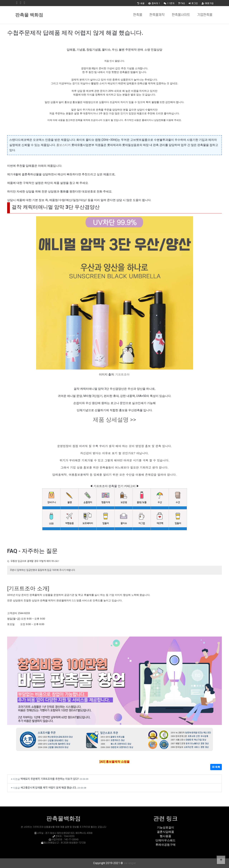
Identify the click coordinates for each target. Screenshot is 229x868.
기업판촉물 (205, 15)
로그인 (193, 3)
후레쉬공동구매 (165, 845)
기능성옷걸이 (165, 827)
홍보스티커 (64, 145)
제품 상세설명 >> (114, 420)
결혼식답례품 (165, 832)
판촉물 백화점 (29, 15)
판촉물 (138, 15)
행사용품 (165, 836)
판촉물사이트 (181, 15)
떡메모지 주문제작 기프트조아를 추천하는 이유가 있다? (50, 779)
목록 (216, 767)
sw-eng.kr (130, 863)
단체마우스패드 (165, 840)
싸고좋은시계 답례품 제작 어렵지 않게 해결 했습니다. (49, 787)
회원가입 (208, 3)
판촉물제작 (157, 15)
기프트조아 (122, 374)
